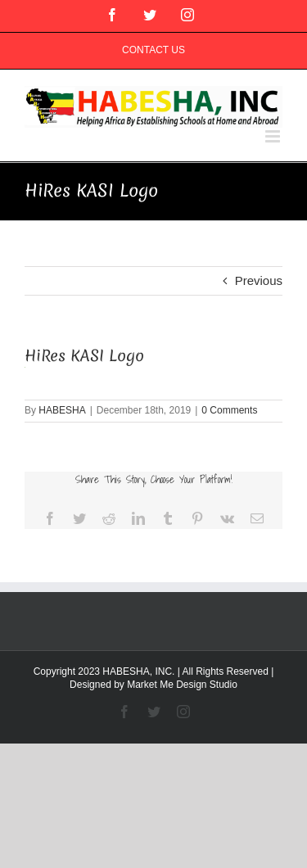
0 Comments (229, 410)
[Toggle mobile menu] (274, 136)
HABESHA (62, 410)
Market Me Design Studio (182, 685)
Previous (259, 280)
